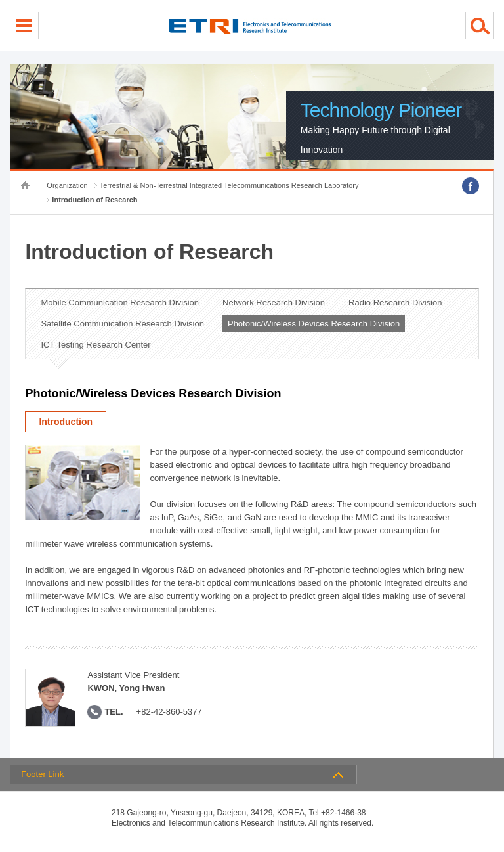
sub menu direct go (0, 0)
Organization (67, 185)
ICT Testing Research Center (95, 345)
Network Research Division (274, 303)
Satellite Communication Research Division (122, 324)
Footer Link (42, 774)
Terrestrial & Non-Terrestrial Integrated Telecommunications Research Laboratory (229, 185)
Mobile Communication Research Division (120, 303)
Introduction (66, 422)
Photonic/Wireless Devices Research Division (314, 324)
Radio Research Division (395, 303)
